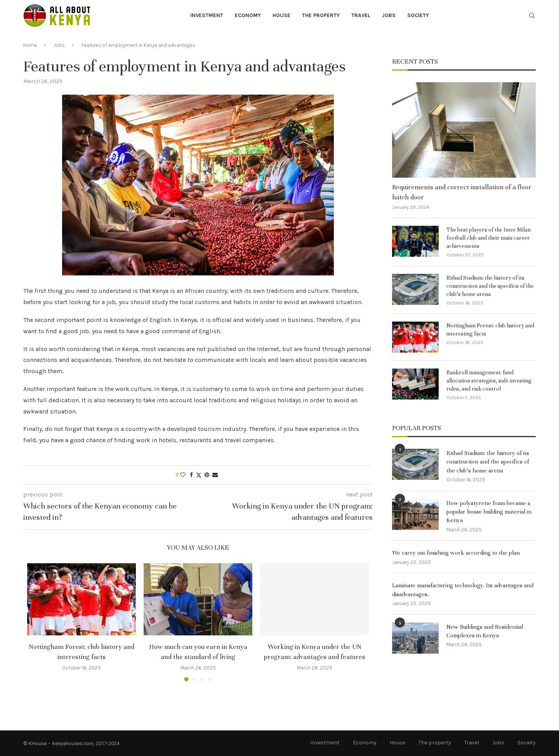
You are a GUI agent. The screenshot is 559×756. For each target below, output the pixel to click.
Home (30, 45)
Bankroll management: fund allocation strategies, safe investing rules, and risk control (489, 381)
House (281, 15)
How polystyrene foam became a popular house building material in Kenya (489, 512)
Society (418, 15)
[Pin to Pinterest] (207, 475)
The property (321, 15)
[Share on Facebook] (191, 475)
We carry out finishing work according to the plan (456, 553)
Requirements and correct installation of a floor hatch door (462, 192)
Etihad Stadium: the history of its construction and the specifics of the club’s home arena (490, 286)
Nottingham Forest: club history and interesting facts (490, 330)
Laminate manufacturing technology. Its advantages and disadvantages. (463, 590)
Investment (207, 15)
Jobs (389, 15)
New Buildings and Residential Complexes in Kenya (485, 631)
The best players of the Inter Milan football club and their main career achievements (489, 238)
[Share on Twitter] (199, 475)
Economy (248, 15)
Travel (361, 15)
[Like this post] (183, 475)
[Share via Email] (215, 475)
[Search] (532, 16)
